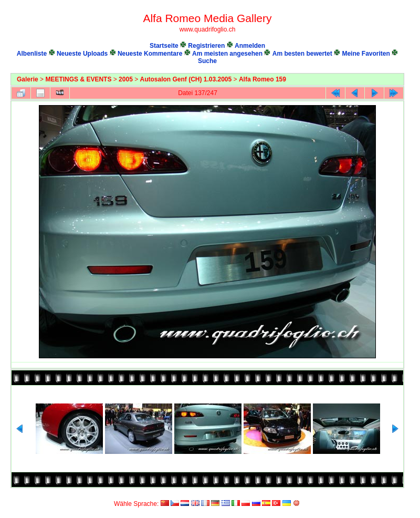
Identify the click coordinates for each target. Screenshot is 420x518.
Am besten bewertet (302, 54)
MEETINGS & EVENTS (78, 79)
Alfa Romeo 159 (262, 79)
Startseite (164, 46)
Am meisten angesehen (227, 54)
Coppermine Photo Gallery (392, 494)
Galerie (28, 79)
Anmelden (250, 46)
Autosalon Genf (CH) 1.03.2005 (186, 79)
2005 (126, 79)
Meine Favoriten (366, 54)
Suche (207, 61)
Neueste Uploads (82, 54)
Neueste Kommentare (150, 54)
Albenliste (32, 54)
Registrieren (206, 46)
